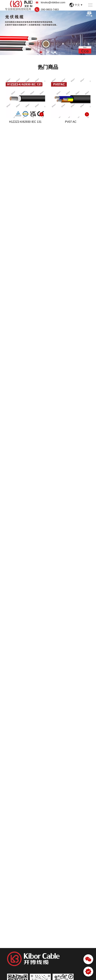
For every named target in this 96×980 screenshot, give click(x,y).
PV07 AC (71, 122)
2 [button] (48, 52)
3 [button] (55, 52)
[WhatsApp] (88, 972)
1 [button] (41, 52)
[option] (48, 33)
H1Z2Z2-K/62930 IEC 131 (25, 122)
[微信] (88, 959)
